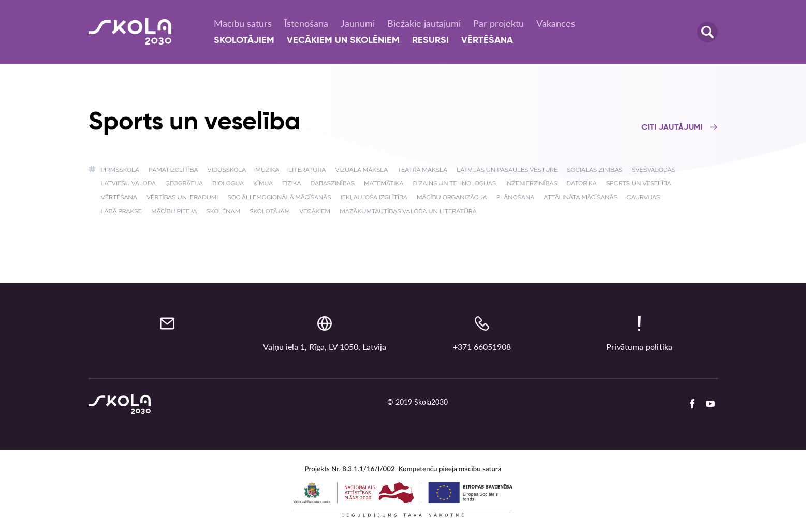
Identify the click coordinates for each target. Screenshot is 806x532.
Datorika (582, 183)
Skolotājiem (244, 40)
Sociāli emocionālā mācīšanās (279, 197)
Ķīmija (263, 183)
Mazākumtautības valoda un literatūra (408, 211)
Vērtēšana (487, 40)
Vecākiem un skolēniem (343, 40)
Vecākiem (315, 211)
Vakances (556, 23)
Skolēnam (223, 211)
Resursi (430, 40)
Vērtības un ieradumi (182, 197)
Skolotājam (270, 211)
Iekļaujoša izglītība (374, 197)
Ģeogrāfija (184, 183)
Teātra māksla (423, 170)
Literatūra (307, 170)
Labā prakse (121, 211)
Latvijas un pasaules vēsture (507, 170)
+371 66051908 (482, 346)
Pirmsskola (120, 170)
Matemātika (384, 183)
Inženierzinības (531, 183)
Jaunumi (358, 23)
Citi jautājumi (680, 128)
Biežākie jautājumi (424, 23)
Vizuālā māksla (361, 170)
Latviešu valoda (129, 183)
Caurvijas (644, 197)
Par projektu (499, 23)
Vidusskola (227, 170)
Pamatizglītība (173, 170)
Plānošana (515, 197)
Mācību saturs (243, 23)
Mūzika (267, 170)
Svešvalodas (653, 170)
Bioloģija (228, 183)
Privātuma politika (639, 346)
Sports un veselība (639, 183)
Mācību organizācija (452, 197)
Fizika (291, 183)
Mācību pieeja (174, 211)
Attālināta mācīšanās (580, 197)
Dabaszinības (333, 183)
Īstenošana (306, 23)
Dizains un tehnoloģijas (454, 183)
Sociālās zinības (595, 170)
